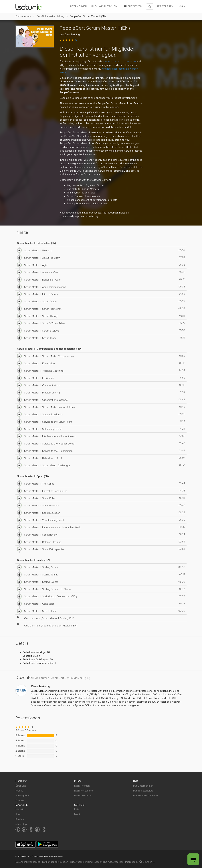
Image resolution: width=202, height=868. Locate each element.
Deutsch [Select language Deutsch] (147, 862)
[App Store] (25, 844)
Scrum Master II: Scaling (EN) (34, 560)
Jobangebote (23, 796)
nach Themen (82, 786)
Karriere (20, 819)
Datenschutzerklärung (28, 862)
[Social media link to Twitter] (24, 829)
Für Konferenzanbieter (146, 796)
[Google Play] (47, 844)
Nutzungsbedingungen (55, 862)
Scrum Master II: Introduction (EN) (37, 243)
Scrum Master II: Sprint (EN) (33, 476)
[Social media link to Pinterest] (31, 829)
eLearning (21, 824)
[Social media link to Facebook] (18, 829)
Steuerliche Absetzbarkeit (109, 862)
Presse (19, 791)
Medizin (20, 809)
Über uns (21, 786)
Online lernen (23, 16)
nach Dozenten (83, 796)
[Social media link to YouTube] (37, 829)
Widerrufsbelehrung (81, 862)
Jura (18, 814)
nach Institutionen (84, 791)
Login (182, 6)
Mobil (77, 814)
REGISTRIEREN (165, 6)
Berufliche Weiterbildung (50, 16)
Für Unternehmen (143, 786)
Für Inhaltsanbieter (144, 791)
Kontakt (20, 801)
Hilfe (77, 809)
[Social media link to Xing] (44, 829)
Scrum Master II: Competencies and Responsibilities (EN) (50, 349)
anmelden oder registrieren (120, 61)
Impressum (131, 862)
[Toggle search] (150, 7)
